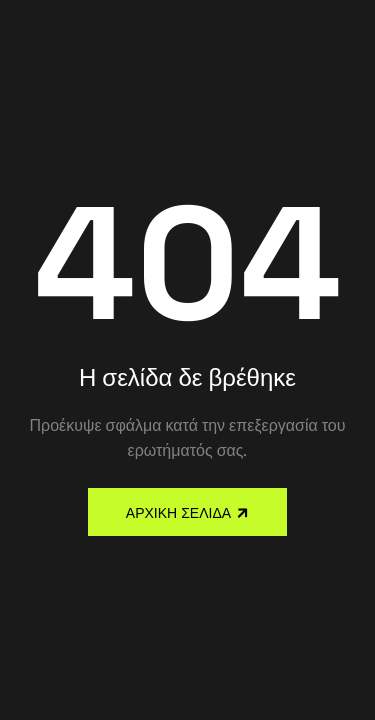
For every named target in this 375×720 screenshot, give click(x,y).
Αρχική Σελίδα (178, 513)
